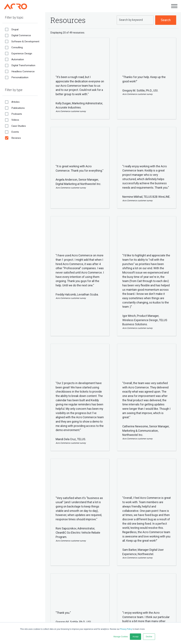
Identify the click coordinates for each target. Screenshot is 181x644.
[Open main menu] (174, 6)
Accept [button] (136, 637)
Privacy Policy (126, 629)
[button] (69, 125)
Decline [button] (149, 637)
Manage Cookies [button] (121, 637)
